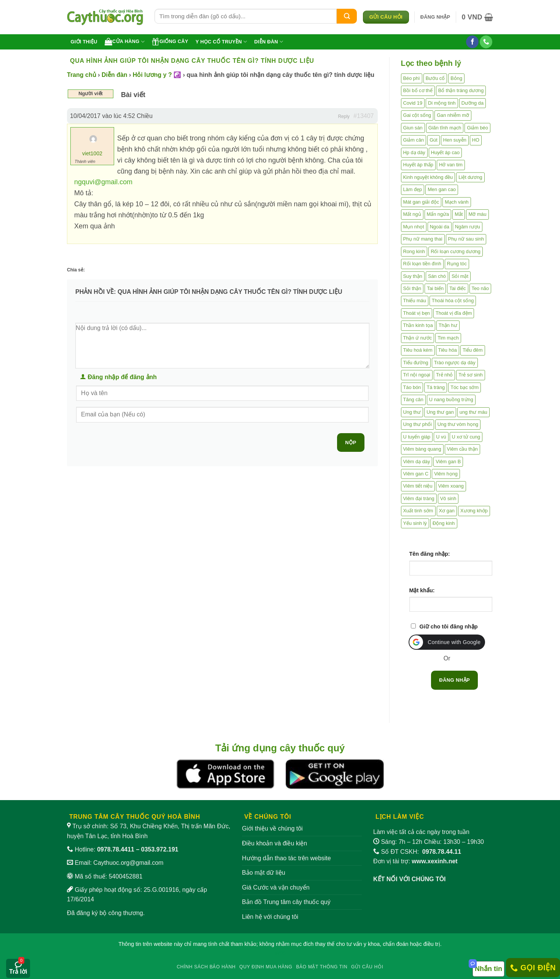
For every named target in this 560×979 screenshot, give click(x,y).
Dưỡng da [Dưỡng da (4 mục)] (473, 103)
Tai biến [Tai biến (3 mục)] (435, 288)
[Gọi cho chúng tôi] (486, 42)
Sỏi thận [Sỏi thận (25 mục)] (412, 288)
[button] (435, 17)
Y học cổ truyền (221, 42)
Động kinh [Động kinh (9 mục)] (444, 523)
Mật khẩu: (422, 590)
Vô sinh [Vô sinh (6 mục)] (448, 498)
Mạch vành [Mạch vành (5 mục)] (457, 202)
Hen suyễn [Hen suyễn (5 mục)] (455, 140)
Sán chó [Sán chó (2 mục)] (437, 276)
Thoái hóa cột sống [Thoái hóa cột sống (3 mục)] (453, 301)
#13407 (364, 116)
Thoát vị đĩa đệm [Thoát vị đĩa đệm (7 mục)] (454, 313)
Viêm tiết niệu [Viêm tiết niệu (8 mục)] (418, 486)
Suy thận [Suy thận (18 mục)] (413, 276)
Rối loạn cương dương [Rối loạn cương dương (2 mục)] (456, 251)
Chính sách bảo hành (206, 967)
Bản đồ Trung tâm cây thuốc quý (286, 902)
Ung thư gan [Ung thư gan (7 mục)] (440, 412)
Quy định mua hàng (266, 967)
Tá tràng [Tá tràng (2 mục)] (436, 387)
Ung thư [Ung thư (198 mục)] (412, 412)
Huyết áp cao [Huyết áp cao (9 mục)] (445, 152)
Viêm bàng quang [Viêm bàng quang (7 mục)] (422, 449)
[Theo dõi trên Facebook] (472, 42)
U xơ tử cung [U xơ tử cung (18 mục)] (466, 437)
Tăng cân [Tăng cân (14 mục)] (413, 399)
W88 (280, 953)
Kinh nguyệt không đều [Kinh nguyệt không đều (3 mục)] (428, 177)
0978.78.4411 (116, 849)
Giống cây (170, 41)
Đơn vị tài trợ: (415, 861)
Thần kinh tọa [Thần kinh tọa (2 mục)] (418, 325)
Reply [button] (344, 116)
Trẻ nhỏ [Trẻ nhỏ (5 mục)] (444, 375)
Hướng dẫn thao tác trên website (286, 858)
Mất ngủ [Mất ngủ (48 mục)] (412, 214)
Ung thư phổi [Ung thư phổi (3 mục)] (418, 424)
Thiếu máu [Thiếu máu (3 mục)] (415, 301)
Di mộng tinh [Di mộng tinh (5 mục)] (442, 103)
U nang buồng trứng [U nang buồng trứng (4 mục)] (451, 399)
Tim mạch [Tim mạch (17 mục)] (448, 338)
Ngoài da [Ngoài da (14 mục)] (440, 227)
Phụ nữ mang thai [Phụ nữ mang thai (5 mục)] (423, 239)
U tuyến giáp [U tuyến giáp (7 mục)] (417, 437)
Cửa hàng (125, 41)
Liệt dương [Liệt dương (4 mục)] (470, 177)
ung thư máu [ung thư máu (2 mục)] (473, 412)
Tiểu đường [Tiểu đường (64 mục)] (416, 363)
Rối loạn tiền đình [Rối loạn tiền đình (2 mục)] (422, 264)
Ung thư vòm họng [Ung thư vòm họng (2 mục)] (458, 424)
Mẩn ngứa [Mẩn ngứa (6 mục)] (438, 214)
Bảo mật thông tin (322, 967)
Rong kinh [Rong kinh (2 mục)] (414, 251)
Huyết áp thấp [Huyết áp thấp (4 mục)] (418, 165)
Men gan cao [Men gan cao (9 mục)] (442, 189)
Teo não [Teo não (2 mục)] (480, 288)
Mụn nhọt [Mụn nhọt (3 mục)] (414, 227)
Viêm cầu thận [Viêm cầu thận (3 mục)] (462, 449)
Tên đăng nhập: (430, 554)
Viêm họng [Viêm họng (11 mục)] (446, 474)
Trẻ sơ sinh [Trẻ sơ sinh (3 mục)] (471, 375)
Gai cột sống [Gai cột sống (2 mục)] (417, 115)
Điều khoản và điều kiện (274, 843)
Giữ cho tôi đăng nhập (449, 627)
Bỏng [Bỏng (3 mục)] (456, 78)
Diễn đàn (269, 42)
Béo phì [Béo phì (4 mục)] (412, 78)
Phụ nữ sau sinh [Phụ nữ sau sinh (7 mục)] (466, 239)
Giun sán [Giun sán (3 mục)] (413, 128)
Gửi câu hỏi (367, 967)
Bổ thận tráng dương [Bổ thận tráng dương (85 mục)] (461, 90)
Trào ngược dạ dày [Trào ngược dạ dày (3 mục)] (455, 363)
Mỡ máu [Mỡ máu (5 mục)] (477, 214)
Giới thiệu (84, 42)
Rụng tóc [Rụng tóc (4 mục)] (457, 264)
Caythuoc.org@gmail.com (128, 863)
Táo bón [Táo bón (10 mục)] (412, 387)
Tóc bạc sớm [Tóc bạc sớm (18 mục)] (465, 387)
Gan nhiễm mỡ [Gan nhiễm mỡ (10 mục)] (453, 115)
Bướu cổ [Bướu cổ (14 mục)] (435, 78)
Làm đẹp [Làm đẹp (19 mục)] (413, 189)
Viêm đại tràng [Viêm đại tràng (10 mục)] (419, 498)
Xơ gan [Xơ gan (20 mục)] (447, 511)
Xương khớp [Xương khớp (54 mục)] (474, 511)
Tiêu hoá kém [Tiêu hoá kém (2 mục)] (418, 350)
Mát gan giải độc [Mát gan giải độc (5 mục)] (421, 202)
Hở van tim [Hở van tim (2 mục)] (451, 165)
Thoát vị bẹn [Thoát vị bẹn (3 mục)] (417, 313)
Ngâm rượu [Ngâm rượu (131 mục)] (468, 227)
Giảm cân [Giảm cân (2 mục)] (414, 140)
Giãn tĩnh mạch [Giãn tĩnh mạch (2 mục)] (445, 128)
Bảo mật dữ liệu (264, 873)
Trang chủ (82, 75)
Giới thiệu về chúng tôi (272, 828)
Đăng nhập (454, 680)
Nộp (351, 442)
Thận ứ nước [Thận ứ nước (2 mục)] (418, 338)
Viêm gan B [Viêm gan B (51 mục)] (448, 462)
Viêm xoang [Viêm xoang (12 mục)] (451, 486)
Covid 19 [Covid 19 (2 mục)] (413, 103)
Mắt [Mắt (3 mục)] (459, 214)
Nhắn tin (488, 969)
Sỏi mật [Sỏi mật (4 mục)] (460, 276)
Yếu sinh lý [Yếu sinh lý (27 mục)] (415, 523)
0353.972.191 (160, 849)
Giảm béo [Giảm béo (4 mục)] (477, 128)
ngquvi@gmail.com (103, 182)
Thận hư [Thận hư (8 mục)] (448, 325)
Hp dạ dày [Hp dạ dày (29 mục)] (414, 152)
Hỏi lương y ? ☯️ (157, 75)
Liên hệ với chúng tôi (270, 917)
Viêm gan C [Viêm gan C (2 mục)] (416, 474)
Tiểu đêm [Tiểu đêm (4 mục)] (473, 350)
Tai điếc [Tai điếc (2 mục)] (457, 288)
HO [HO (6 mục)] (476, 140)
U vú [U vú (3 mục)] (441, 437)
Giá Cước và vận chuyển (276, 887)
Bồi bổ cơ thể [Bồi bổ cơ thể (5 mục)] (418, 90)
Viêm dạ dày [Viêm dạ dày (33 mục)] (417, 462)
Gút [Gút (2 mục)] (434, 140)
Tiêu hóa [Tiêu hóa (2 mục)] (448, 350)
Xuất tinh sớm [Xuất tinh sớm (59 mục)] (418, 511)
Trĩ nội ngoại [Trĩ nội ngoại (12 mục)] (417, 375)
